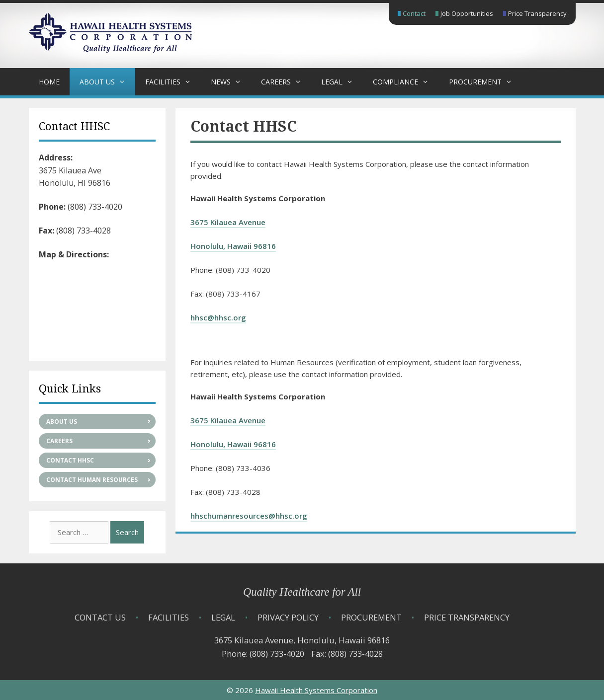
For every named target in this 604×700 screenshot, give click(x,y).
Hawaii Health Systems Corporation (316, 690)
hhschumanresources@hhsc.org (249, 516)
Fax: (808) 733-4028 (347, 654)
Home (49, 82)
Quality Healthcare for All (302, 592)
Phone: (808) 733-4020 (263, 654)
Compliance (406, 82)
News (231, 82)
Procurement (485, 82)
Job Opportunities (467, 13)
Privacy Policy (288, 617)
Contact (414, 13)
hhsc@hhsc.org (218, 317)
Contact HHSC (70, 460)
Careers (286, 82)
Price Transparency (537, 13)
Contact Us (100, 617)
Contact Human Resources (92, 480)
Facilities (173, 82)
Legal (342, 82)
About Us (107, 82)
